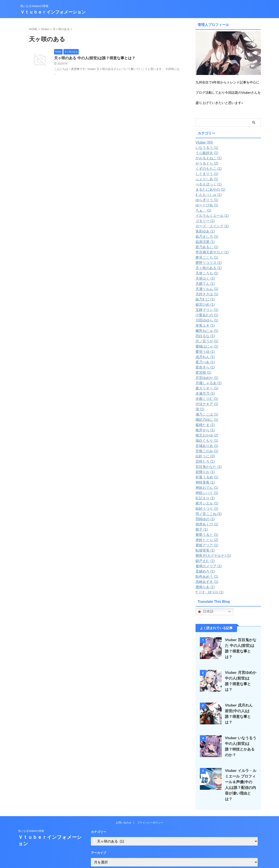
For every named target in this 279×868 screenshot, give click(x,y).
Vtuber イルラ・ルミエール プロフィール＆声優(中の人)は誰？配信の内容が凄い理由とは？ (240, 774)
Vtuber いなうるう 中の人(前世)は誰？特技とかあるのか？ (240, 738)
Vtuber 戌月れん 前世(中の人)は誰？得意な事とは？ (239, 707)
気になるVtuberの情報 (31, 817)
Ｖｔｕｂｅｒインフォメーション (53, 12)
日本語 (205, 612)
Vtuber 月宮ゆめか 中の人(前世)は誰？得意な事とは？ (239, 676)
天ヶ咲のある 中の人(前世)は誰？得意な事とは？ (92, 58)
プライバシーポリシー (150, 809)
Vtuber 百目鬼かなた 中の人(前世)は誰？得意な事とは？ (240, 646)
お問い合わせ (124, 809)
